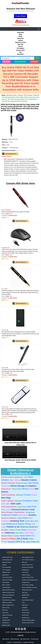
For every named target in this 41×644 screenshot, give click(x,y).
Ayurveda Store (6, 587)
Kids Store (5, 610)
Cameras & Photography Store (30, 580)
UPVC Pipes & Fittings (28, 585)
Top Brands (5, 618)
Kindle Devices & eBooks (9, 600)
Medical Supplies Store (8, 605)
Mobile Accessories (7, 602)
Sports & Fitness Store (28, 577)
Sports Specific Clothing (8, 590)
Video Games (6, 582)
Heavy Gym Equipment (8, 595)
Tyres (23, 602)
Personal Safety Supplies (28, 620)
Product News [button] (21, 16)
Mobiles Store (25, 570)
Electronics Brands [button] (20, 62)
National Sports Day (7, 557)
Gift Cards (25, 562)
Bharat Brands (15, 639)
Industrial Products (7, 597)
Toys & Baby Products (28, 600)
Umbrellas (25, 608)
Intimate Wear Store (27, 590)
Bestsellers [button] (34, 62)
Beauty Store (6, 575)
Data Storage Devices (28, 557)
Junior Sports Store (7, 577)
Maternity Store (6, 572)
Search (37, 58)
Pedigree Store (26, 582)
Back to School (6, 585)
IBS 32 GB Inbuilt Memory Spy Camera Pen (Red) (15, 212)
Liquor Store (25, 572)
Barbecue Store (6, 625)
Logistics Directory (29, 642)
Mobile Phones (26, 595)
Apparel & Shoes (7, 562)
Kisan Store (5, 613)
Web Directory (17, 642)
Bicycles (4, 565)
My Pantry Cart (25, 639)
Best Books (6, 639)
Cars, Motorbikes (7, 567)
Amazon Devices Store (28, 623)
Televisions (25, 597)
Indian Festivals (26, 575)
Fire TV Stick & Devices (28, 560)
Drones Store (25, 615)
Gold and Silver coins (27, 565)
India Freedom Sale (7, 560)
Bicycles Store (26, 618)
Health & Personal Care (8, 592)
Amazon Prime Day (7, 615)
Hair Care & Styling (7, 580)
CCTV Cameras (6, 570)
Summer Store (26, 613)
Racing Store (6, 623)
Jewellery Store (6, 620)
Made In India (6, 608)
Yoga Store (25, 592)
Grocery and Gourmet (27, 567)
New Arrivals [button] (6, 62)
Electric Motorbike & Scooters (29, 587)
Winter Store (25, 610)
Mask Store (25, 605)
